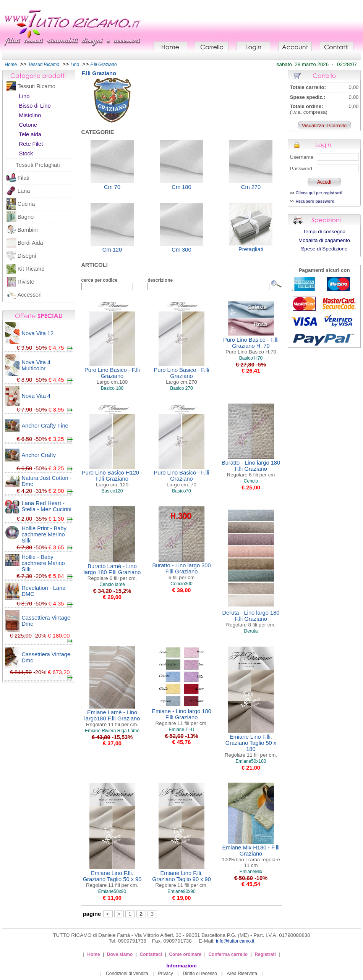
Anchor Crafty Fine (45, 426)
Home (11, 65)
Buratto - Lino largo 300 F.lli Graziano (181, 571)
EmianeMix (251, 872)
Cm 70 (112, 187)
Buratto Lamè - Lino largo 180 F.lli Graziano (112, 572)
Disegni (27, 256)
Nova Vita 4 (36, 396)
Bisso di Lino (35, 106)
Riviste (26, 282)
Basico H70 (251, 358)
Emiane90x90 (181, 891)
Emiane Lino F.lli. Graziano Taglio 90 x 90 (181, 879)
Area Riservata (242, 974)
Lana (24, 191)
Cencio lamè (112, 584)
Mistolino (30, 115)
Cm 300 (181, 250)
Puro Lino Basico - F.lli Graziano (112, 376)
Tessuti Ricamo (36, 86)
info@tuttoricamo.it (235, 941)
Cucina (26, 204)
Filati (23, 178)
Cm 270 (251, 187)
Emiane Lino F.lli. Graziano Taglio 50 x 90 (112, 879)
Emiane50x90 (112, 891)
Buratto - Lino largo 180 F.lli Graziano (251, 469)
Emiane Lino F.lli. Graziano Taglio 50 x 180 (251, 746)
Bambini (28, 230)
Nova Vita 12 (38, 333)
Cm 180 (181, 187)
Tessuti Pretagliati (38, 165)
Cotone (28, 125)
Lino (24, 96)
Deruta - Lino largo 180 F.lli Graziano (251, 619)
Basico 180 (112, 388)
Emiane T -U (182, 730)
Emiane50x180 (251, 761)
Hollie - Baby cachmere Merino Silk (43, 563)
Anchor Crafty (39, 455)
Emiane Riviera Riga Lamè (112, 731)
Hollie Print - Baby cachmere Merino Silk (44, 534)
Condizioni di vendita (127, 974)
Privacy (165, 974)
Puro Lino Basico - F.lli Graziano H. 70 (251, 346)
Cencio (251, 481)
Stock (26, 153)
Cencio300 (181, 584)
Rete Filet (31, 144)
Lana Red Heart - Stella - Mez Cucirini (47, 506)
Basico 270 (181, 388)
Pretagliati (251, 249)
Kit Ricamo (31, 269)
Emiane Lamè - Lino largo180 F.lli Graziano (112, 718)
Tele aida (30, 134)
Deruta (251, 631)
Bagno (26, 217)
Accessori (30, 295)
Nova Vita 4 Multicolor (36, 365)
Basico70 (181, 491)
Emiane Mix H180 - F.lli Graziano (251, 856)
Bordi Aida (30, 243)
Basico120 (112, 491)
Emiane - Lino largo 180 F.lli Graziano (181, 717)
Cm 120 (112, 250)
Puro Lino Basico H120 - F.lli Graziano (112, 479)
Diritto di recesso (200, 974)
